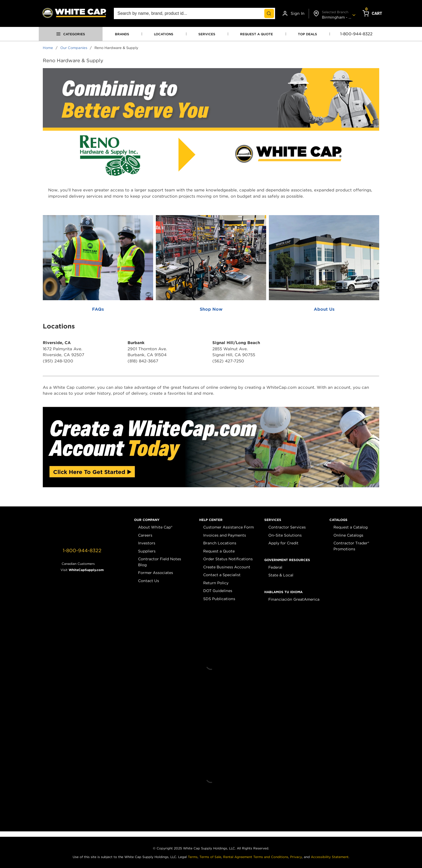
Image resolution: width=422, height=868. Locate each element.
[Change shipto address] (334, 14)
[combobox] (194, 13)
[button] (147, 520)
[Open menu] (71, 34)
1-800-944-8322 (356, 34)
